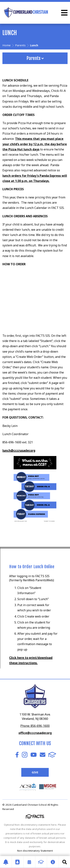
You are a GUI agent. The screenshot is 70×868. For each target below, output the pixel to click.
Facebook (17, 755)
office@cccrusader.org (35, 733)
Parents (35, 58)
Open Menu (64, 13)
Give (35, 772)
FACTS (52, 755)
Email (43, 755)
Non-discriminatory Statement (35, 851)
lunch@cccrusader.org (19, 450)
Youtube (34, 755)
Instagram (25, 755)
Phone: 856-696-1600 (35, 726)
